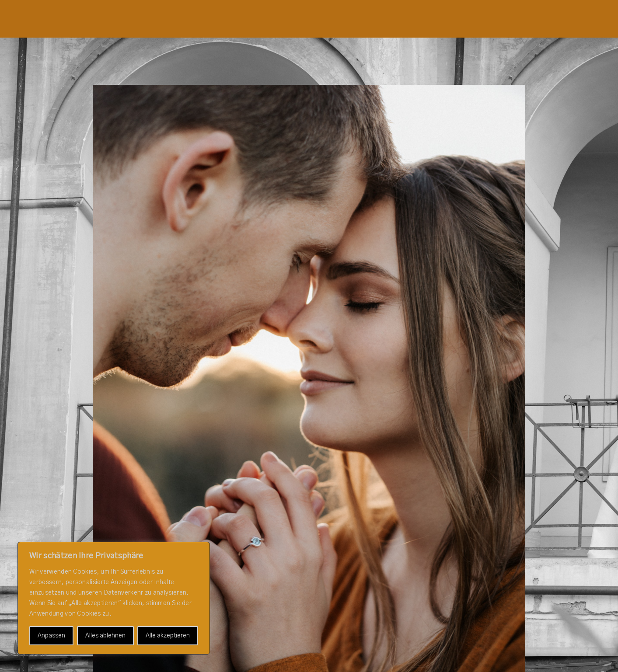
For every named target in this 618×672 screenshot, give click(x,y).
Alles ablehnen (105, 636)
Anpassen (51, 636)
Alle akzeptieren (168, 636)
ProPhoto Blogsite (346, 665)
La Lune (396, 665)
